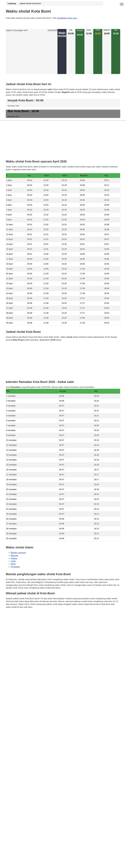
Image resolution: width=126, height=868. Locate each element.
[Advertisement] (32, 53)
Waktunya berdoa (24, 614)
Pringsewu (15, 567)
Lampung (12, 3)
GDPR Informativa (14, 619)
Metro (13, 564)
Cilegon (14, 558)
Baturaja (14, 555)
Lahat (13, 561)
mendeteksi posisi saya (67, 18)
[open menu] (122, 4)
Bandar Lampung (18, 553)
